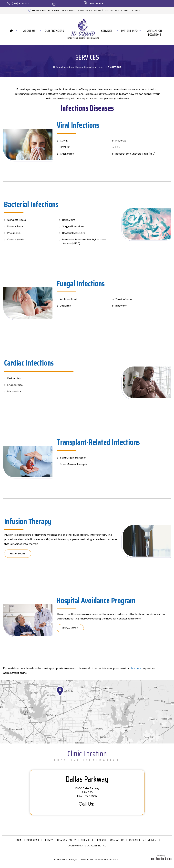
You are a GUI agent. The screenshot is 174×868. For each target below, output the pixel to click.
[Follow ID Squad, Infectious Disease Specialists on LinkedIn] (16, 858)
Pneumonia (14, 233)
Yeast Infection (124, 299)
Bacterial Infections (31, 204)
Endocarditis (15, 385)
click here (136, 668)
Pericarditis (14, 378)
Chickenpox (67, 154)
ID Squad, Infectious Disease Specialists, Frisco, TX (80, 67)
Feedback (100, 840)
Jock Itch (66, 306)
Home (19, 840)
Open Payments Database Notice (87, 846)
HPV (118, 147)
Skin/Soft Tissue (17, 220)
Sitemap (86, 840)
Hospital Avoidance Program (96, 601)
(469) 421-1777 (20, 3)
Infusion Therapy (28, 521)
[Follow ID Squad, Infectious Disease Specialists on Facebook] (7, 858)
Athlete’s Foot (68, 299)
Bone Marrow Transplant (75, 464)
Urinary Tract (15, 226)
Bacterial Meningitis (74, 233)
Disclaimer (33, 840)
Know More (18, 554)
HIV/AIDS (65, 147)
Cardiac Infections (29, 363)
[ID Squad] (83, 28)
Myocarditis (14, 391)
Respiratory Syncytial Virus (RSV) (135, 154)
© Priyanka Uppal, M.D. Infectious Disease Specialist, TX (87, 860)
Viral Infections (78, 125)
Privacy (48, 840)
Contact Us (117, 840)
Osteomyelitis (16, 239)
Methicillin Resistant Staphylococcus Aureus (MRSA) (84, 241)
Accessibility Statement (143, 840)
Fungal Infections (81, 284)
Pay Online (96, 3)
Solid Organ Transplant (74, 458)
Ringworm (121, 306)
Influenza (121, 141)
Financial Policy (67, 840)
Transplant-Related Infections (98, 442)
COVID (64, 141)
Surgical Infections (73, 226)
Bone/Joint (69, 220)
